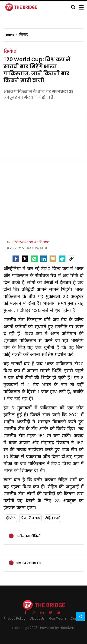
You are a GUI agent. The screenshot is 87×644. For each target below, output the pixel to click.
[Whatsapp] (34, 259)
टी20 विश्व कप (30, 518)
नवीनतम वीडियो (28, 536)
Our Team (58, 618)
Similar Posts (28, 563)
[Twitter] (25, 259)
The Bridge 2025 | (26, 628)
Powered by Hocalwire (58, 628)
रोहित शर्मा (52, 518)
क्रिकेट (10, 51)
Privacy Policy (15, 618)
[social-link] (71, 259)
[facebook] (16, 259)
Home (11, 35)
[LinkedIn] (44, 259)
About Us (37, 618)
